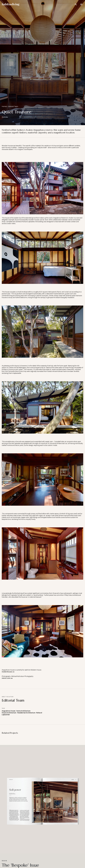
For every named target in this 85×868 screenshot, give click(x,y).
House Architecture (9, 713)
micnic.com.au (7, 678)
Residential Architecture (26, 713)
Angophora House (9, 711)
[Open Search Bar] (76, 4)
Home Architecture (23, 711)
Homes (4, 106)
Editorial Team (13, 106)
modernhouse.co (8, 672)
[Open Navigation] (81, 4)
